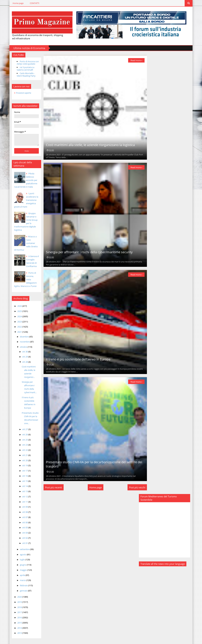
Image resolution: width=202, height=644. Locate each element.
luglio (19, 556)
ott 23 (22, 441)
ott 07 (22, 513)
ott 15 (22, 477)
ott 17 (22, 467)
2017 (17, 609)
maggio (20, 566)
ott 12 (22, 493)
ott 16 (22, 472)
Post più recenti (52, 487)
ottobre (21, 347)
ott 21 (22, 451)
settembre (22, 545)
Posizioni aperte (20, 93)
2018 (17, 603)
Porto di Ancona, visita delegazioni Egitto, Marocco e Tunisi (23, 279)
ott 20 (22, 457)
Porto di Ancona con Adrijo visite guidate (25, 62)
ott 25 (22, 436)
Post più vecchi (135, 487)
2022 (17, 326)
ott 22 (22, 446)
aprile (20, 571)
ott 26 (22, 431)
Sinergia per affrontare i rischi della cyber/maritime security (87, 252)
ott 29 (22, 356)
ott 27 (22, 426)
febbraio (21, 582)
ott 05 (22, 524)
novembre (22, 341)
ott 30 (22, 351)
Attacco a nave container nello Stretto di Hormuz (24, 243)
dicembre (21, 336)
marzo (20, 577)
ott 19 (22, 462)
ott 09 (22, 503)
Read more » (134, 60)
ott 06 (22, 519)
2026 (17, 306)
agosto (20, 551)
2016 (17, 614)
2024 (17, 316)
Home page (15, 3)
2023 (17, 321)
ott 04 (22, 529)
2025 (17, 311)
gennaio (21, 587)
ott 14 (22, 482)
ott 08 (22, 508)
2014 (17, 624)
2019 (17, 598)
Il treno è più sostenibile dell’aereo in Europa (76, 359)
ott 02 (22, 534)
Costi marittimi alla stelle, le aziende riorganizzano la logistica (88, 145)
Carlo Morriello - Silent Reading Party (23, 74)
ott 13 (22, 488)
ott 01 (22, 539)
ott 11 (22, 498)
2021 (17, 332)
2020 (17, 593)
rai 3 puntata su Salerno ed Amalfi (22, 68)
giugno (20, 561)
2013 (17, 629)
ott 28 (22, 362)
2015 (17, 619)
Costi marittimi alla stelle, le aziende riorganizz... (27, 370)
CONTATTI (31, 3)
